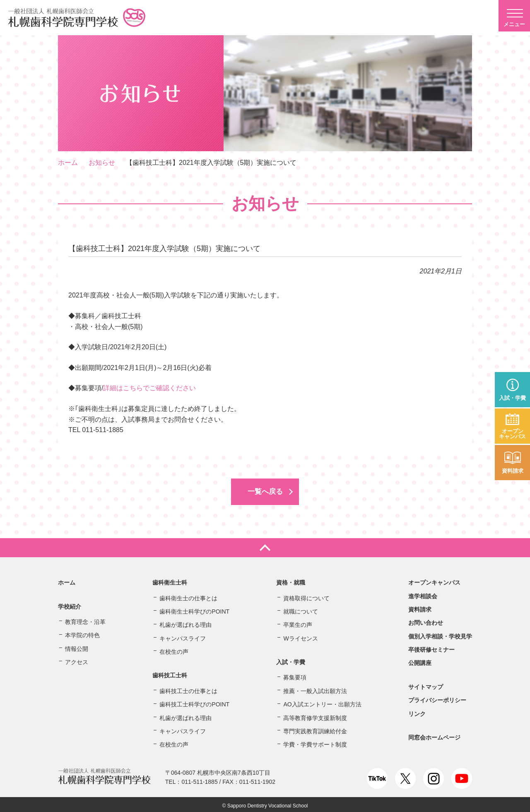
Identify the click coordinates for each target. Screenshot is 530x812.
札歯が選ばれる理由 (185, 623)
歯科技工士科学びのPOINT (194, 702)
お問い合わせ (426, 621)
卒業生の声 (298, 623)
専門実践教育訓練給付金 (315, 729)
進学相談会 (423, 594)
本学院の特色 (82, 633)
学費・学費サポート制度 (315, 742)
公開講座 (420, 661)
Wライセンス (300, 636)
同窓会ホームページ (434, 735)
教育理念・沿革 (85, 619)
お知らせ (102, 163)
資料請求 (513, 471)
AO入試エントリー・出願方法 (322, 702)
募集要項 (295, 675)
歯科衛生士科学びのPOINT (194, 609)
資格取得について (306, 596)
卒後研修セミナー (431, 647)
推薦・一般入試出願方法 (315, 689)
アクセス (77, 660)
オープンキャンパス (512, 434)
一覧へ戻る (265, 491)
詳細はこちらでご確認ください (149, 388)
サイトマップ (426, 684)
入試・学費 (512, 398)
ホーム (68, 163)
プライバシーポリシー (437, 698)
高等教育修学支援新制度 (315, 715)
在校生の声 (174, 649)
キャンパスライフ (183, 636)
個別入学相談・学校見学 (440, 634)
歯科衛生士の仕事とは (188, 596)
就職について (301, 609)
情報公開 (77, 646)
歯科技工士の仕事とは (188, 689)
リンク (417, 711)
